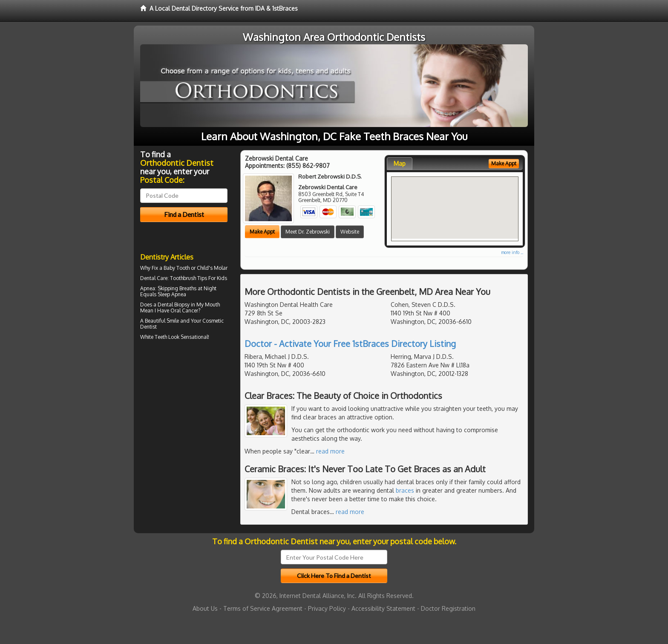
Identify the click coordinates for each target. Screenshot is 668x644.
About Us (205, 608)
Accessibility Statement (383, 608)
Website (350, 232)
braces (405, 490)
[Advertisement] (184, 417)
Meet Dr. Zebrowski (308, 232)
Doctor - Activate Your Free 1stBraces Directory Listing (350, 344)
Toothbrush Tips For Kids (199, 278)
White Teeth (154, 337)
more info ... (512, 252)
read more (330, 451)
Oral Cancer (184, 310)
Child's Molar (212, 268)
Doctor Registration (448, 608)
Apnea (148, 288)
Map (400, 163)
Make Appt (262, 232)
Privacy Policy (327, 608)
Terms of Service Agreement (263, 608)
